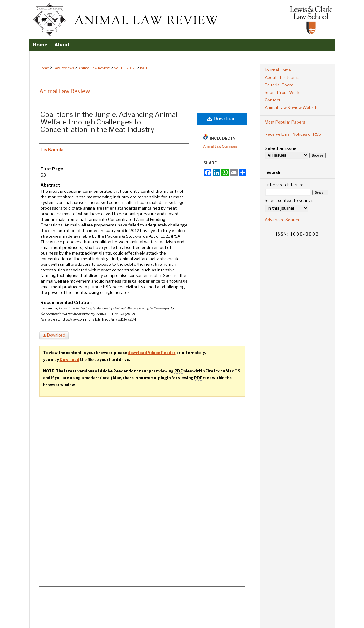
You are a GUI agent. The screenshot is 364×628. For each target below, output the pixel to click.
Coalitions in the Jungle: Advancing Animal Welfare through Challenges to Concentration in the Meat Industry (109, 122)
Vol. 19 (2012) (125, 68)
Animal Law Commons (221, 146)
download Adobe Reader (152, 353)
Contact (273, 100)
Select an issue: (281, 148)
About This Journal (283, 77)
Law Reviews (64, 68)
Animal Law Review (94, 68)
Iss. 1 (144, 68)
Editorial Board (279, 85)
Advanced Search (282, 220)
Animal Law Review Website (292, 107)
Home (44, 68)
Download (222, 119)
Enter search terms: (284, 185)
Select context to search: (289, 200)
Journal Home (278, 70)
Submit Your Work (282, 92)
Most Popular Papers (285, 122)
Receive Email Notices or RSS (293, 134)
